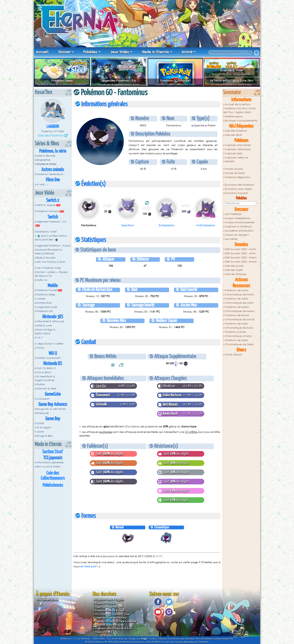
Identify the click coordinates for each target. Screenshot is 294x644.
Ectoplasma (166, 225)
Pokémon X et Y (104, 632)
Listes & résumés (46, 156)
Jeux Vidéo (120, 52)
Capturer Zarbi (234, 153)
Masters (41, 299)
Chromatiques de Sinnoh (240, 319)
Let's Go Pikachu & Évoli (51, 262)
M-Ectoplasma (206, 225)
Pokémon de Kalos (236, 324)
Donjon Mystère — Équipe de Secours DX (51, 274)
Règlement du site (48, 600)
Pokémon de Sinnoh (237, 315)
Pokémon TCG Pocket (175, 80)
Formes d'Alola (234, 169)
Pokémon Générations (50, 174)
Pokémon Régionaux (238, 177)
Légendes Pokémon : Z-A (119, 80)
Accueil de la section (238, 104)
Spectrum (128, 225)
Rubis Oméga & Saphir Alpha (45, 332)
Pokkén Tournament (48, 358)
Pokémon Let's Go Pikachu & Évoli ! (114, 628)
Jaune (40, 432)
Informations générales (50, 462)
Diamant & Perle (46, 389)
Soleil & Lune (44, 325)
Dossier (64, 52)
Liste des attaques (236, 274)
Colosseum (43, 399)
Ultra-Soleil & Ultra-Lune (50, 321)
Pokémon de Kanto (237, 290)
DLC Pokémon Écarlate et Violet (113, 614)
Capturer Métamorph (238, 149)
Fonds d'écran (234, 355)
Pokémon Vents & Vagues (109, 600)
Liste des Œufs (233, 135)
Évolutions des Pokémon (240, 185)
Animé (187, 52)
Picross (40, 348)
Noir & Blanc (44, 372)
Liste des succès (234, 266)
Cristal (40, 423)
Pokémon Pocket (47, 290)
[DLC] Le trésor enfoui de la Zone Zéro (51, 238)
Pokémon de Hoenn (237, 307)
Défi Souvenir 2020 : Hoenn (241, 258)
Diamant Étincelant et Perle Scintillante (116, 621)
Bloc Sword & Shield (48, 467)
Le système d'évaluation (239, 231)
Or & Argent (44, 427)
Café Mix (42, 280)
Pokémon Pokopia (48, 211)
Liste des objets (234, 270)
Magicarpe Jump (47, 307)
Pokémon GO (45, 311)
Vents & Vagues (46, 205)
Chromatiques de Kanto (239, 295)
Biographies (43, 160)
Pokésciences (53, 485)
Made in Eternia (155, 52)
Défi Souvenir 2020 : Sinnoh (241, 262)
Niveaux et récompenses (240, 222)
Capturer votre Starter (238, 145)
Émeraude (43, 413)
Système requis (234, 116)
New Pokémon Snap (49, 268)
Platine (41, 384)
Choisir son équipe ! (237, 235)
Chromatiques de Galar (239, 344)
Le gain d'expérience (238, 218)
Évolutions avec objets (238, 189)
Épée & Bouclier (46, 258)
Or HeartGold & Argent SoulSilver (45, 378)
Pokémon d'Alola (236, 332)
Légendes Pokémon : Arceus (54, 246)
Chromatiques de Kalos (239, 328)
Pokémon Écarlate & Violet (110, 610)
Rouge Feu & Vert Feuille (51, 409)
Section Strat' (53, 452)
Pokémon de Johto (237, 299)
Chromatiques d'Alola (238, 336)
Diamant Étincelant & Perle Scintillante (48, 252)
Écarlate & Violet (232, 70)
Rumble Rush (44, 303)
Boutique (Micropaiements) (241, 121)
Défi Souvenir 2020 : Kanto (241, 249)
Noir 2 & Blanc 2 (46, 368)
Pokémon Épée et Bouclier (110, 625)
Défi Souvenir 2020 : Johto (240, 253)
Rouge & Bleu (45, 436)
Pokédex (90, 52)
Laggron (53, 127)
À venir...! (42, 184)
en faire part (88, 566)
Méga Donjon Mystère (50, 344)
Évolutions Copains (236, 193)
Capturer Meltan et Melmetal (236, 159)
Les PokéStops (233, 214)
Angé (144, 639)
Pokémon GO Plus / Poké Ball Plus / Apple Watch (239, 110)
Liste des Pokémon (51, 135)
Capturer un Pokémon (238, 227)
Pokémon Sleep (62, 80)
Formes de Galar (235, 173)
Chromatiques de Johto (239, 303)
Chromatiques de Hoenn (240, 311)
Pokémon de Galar (237, 340)
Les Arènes (231, 239)
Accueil (42, 52)
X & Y (40, 338)
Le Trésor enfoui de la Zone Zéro (232, 80)
